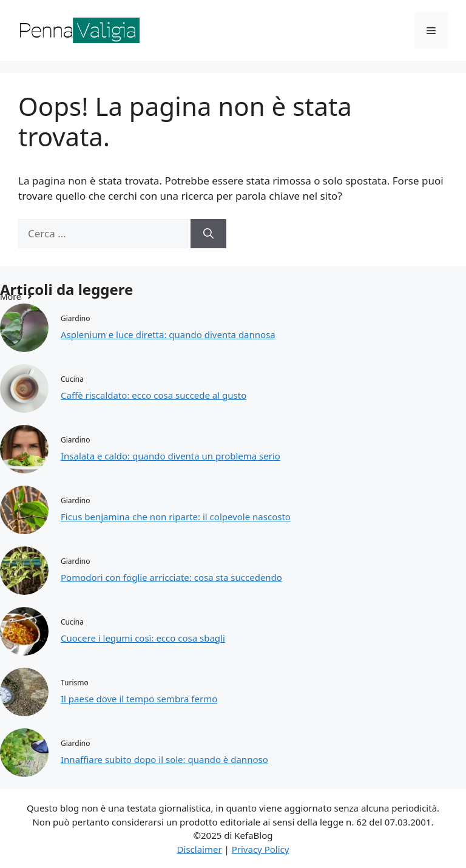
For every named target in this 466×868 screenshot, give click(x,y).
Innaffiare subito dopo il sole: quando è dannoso (164, 759)
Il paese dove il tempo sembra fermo (139, 699)
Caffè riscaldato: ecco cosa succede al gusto (154, 395)
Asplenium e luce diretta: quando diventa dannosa (168, 334)
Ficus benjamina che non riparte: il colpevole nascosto (176, 517)
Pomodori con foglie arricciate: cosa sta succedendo (171, 577)
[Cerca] (208, 234)
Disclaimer (200, 849)
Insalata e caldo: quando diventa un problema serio (171, 456)
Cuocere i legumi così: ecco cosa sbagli (143, 638)
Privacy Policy (261, 849)
